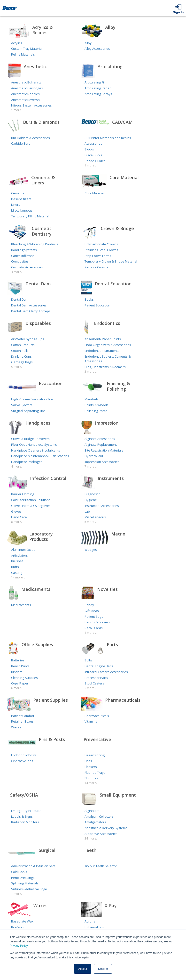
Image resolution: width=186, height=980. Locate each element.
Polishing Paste (96, 411)
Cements (18, 193)
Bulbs (89, 660)
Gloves (16, 511)
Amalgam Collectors (99, 816)
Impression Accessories (102, 462)
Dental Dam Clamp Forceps (31, 311)
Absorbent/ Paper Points (103, 339)
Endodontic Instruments (102, 351)
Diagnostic (92, 494)
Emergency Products (26, 811)
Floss (88, 761)
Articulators (19, 555)
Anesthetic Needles (25, 94)
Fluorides (91, 778)
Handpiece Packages (27, 462)
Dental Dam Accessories (29, 305)
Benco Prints (20, 666)
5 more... (17, 367)
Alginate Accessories (100, 439)
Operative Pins (22, 761)
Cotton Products (23, 345)
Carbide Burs (21, 143)
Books (89, 299)
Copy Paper (20, 683)
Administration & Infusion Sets (33, 866)
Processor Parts (96, 678)
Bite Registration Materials (104, 450)
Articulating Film (96, 82)
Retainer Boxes (22, 721)
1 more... (17, 110)
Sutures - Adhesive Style (29, 889)
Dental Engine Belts (99, 666)
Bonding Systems (24, 250)
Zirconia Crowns (96, 267)
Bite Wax (18, 927)
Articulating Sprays (98, 94)
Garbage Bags (22, 362)
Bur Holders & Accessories (31, 138)
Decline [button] (103, 969)
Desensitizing (95, 755)
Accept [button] (83, 969)
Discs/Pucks (93, 155)
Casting (17, 573)
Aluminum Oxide (23, 550)
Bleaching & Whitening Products (35, 244)
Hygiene (91, 500)
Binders (17, 672)
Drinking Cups (21, 356)
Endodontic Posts (24, 755)
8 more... (17, 522)
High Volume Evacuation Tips (32, 399)
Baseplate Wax (22, 921)
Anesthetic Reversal (26, 100)
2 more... (91, 688)
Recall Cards (94, 628)
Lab (87, 511)
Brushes (17, 561)
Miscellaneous (22, 210)
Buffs (15, 567)
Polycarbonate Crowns (101, 244)
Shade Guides (95, 161)
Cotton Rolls (20, 351)
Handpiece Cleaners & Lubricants (36, 450)
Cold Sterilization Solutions (31, 500)
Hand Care (19, 517)
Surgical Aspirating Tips (28, 411)
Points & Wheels (97, 405)
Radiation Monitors (25, 822)
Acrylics (17, 43)
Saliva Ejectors (22, 405)
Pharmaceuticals (97, 716)
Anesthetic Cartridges (27, 88)
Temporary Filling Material (30, 216)
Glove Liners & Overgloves (31, 506)
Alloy (88, 43)
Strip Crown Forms (98, 256)
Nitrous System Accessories (31, 105)
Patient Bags (94, 617)
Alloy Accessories (97, 49)
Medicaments (21, 605)
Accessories (93, 143)
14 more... (18, 577)
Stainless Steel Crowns (101, 250)
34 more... (91, 838)
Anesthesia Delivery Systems (106, 828)
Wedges (91, 550)
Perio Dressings (23, 878)
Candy (89, 605)
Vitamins (91, 721)
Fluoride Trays (95, 773)
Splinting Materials (25, 883)
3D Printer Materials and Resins (108, 138)
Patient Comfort (23, 716)
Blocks (89, 149)
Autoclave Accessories (101, 834)
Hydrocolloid (94, 456)
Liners (16, 205)
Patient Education (97, 305)
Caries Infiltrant (22, 256)
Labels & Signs (22, 816)
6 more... (17, 688)
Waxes (16, 727)
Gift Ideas (92, 611)
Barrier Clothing (23, 494)
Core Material (94, 193)
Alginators (92, 811)
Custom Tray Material (27, 49)
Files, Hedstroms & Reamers (105, 367)
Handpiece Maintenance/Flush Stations (40, 456)
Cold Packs (19, 872)
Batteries (18, 660)
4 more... (17, 466)
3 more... (17, 272)
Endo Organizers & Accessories (108, 345)
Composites (20, 261)
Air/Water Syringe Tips (28, 339)
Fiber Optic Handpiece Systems (34, 445)
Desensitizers (21, 199)
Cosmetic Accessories (27, 267)
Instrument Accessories (102, 506)
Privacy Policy (19, 946)
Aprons (90, 921)
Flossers (91, 767)
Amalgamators (95, 822)
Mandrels (92, 399)
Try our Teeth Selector (101, 866)
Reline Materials (23, 54)
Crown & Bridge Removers (30, 439)
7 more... (91, 466)
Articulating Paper (98, 88)
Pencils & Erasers (97, 622)
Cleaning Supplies (24, 678)
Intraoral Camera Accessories (106, 672)
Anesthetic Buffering (26, 82)
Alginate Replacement (101, 445)
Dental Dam (20, 299)
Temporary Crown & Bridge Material (111, 261)
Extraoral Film (94, 927)
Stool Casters (94, 683)
